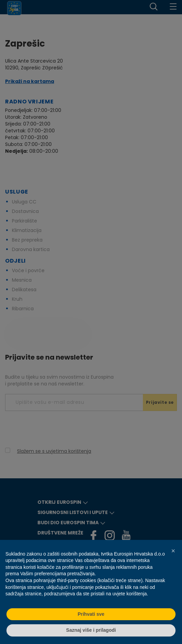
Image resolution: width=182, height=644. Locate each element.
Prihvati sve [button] (91, 614)
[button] (173, 551)
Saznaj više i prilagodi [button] (91, 630)
